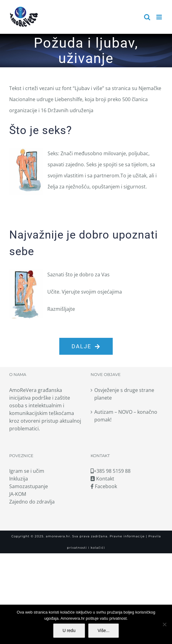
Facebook (104, 486)
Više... (104, 630)
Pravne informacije (127, 536)
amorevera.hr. (58, 536)
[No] (164, 624)
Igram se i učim (27, 471)
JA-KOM (18, 494)
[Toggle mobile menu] (160, 17)
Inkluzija (19, 479)
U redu (69, 630)
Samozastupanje (29, 486)
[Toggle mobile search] (147, 17)
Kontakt (102, 479)
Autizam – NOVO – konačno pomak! (126, 416)
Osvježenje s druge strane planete (124, 394)
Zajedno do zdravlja (32, 502)
